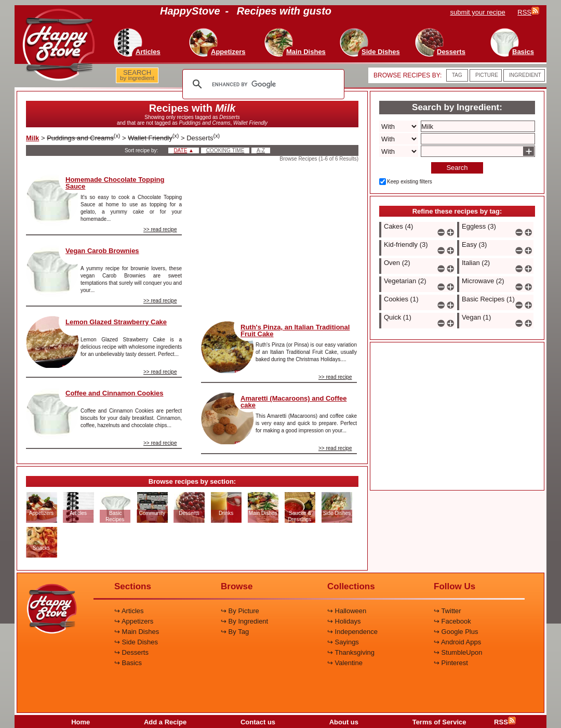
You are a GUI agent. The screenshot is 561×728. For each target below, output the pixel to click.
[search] (262, 84)
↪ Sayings (343, 642)
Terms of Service (439, 722)
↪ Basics (128, 663)
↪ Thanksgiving (351, 652)
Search (457, 168)
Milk (32, 138)
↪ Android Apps (457, 642)
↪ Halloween (347, 611)
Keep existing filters (410, 182)
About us (344, 722)
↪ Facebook (452, 621)
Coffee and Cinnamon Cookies (115, 393)
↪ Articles (129, 611)
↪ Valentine (345, 663)
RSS (505, 722)
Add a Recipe (165, 722)
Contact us (258, 722)
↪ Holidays (344, 621)
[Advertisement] (279, 239)
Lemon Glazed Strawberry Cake (116, 322)
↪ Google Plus (456, 632)
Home (81, 722)
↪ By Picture (240, 611)
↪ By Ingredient (244, 621)
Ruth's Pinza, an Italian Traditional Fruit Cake (295, 330)
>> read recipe (160, 229)
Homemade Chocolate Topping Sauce (115, 183)
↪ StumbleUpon (458, 652)
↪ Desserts (131, 652)
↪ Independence (352, 632)
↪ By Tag (235, 632)
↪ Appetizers (134, 621)
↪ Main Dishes (137, 632)
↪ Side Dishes (136, 642)
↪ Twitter (448, 611)
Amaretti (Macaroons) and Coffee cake (293, 402)
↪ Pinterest (451, 663)
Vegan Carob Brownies (102, 251)
